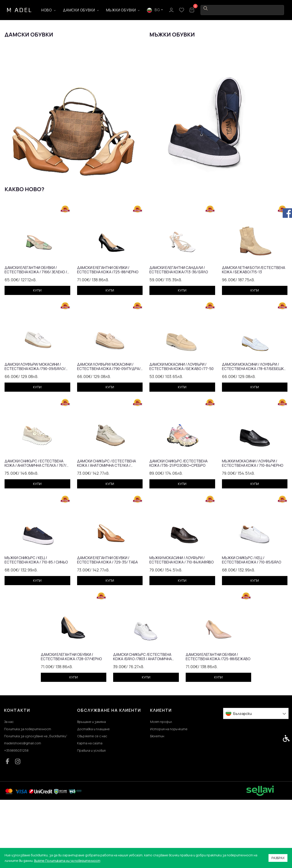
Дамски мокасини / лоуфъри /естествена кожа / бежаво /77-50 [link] (181, 432)
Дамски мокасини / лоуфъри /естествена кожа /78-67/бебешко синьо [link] (254, 432)
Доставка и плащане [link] (93, 795)
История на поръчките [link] (169, 795)
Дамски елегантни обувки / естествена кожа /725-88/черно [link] (108, 335)
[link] (19, 10)
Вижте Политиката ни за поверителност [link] (68, 861)
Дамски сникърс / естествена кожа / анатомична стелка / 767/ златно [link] (35, 529)
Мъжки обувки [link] (135, 10)
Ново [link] (60, 10)
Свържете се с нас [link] (92, 803)
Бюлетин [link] (157, 803)
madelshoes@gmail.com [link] (23, 810)
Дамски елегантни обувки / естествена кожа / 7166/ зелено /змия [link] (36, 335)
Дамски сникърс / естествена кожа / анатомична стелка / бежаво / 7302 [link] (107, 529)
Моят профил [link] (161, 787)
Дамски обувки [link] (92, 10)
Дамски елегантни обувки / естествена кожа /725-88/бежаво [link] (218, 722)
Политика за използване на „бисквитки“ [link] (36, 803)
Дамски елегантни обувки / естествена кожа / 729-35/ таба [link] (107, 625)
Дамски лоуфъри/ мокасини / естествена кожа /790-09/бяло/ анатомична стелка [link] (35, 432)
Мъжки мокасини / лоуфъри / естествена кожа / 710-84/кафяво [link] (182, 625)
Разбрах (278, 858)
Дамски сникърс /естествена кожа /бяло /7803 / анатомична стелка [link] (142, 722)
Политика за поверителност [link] (28, 795)
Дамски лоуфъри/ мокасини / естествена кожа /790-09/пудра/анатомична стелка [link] (109, 432)
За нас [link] (9, 787)
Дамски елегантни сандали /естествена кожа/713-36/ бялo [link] (179, 335)
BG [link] (244, 10)
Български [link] (242, 779)
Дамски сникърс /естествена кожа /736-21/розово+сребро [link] (179, 529)
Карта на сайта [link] (90, 810)
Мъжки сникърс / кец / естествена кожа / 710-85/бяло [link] (252, 625)
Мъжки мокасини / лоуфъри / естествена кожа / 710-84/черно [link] (253, 529)
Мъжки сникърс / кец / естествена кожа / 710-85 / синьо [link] (36, 625)
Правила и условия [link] (91, 818)
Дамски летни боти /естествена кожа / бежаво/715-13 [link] (254, 335)
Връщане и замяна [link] (91, 787)
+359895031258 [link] (16, 818)
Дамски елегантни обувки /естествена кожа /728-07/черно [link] (71, 722)
